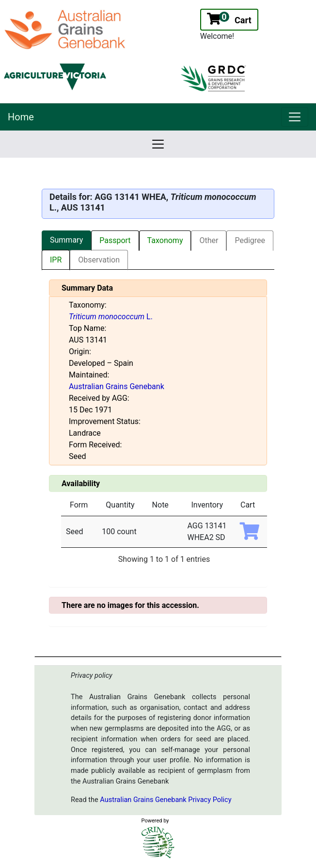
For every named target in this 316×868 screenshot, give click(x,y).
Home (21, 117)
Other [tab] (209, 240)
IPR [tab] (56, 260)
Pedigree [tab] (250, 240)
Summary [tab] (66, 240)
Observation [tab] (99, 260)
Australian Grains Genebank (117, 386)
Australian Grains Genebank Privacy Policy (166, 800)
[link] (295, 117)
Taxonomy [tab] (165, 240)
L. (111, 317)
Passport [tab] (115, 240)
